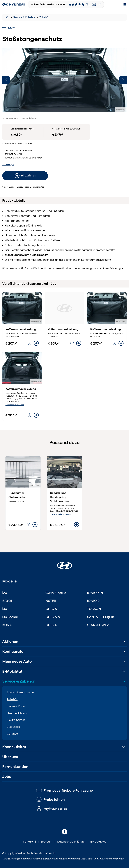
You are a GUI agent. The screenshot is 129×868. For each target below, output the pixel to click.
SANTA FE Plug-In (101, 617)
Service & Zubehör (24, 17)
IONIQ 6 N (95, 593)
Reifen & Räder (16, 706)
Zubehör (44, 17)
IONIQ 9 (93, 601)
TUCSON (94, 609)
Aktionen (10, 642)
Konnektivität (14, 747)
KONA (7, 625)
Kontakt (28, 842)
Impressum (45, 842)
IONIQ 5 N (52, 617)
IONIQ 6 (51, 625)
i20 (5, 593)
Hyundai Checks (17, 713)
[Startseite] (65, 564)
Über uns (10, 757)
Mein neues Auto (17, 661)
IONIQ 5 (51, 609)
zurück (9, 28)
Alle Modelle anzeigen (15, 405)
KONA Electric (55, 593)
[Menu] (125, 5)
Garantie (12, 734)
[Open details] (100, 4)
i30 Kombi (10, 617)
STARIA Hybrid (98, 625)
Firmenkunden (15, 767)
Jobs (7, 777)
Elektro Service (16, 720)
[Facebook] (65, 832)
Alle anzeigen (8, 165)
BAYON (8, 601)
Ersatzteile (13, 727)
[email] (94, 4)
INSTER (50, 601)
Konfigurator (14, 651)
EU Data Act (98, 842)
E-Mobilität (12, 671)
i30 (5, 609)
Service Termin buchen (21, 692)
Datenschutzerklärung (71, 842)
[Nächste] (123, 80)
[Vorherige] (6, 80)
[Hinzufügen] (36, 343)
